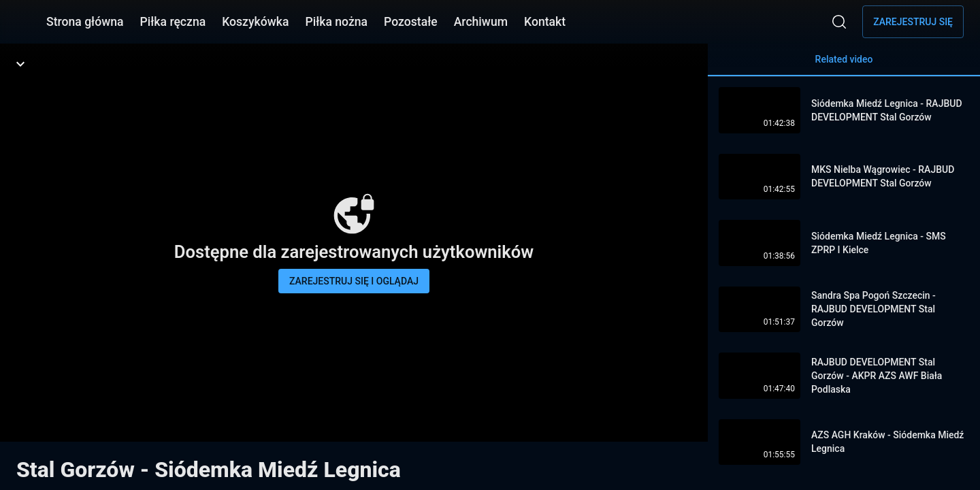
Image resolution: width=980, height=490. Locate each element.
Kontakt (545, 22)
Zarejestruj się (913, 22)
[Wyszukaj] (839, 22)
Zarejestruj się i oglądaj (354, 281)
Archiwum (481, 22)
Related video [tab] (844, 65)
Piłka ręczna (173, 22)
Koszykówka (255, 22)
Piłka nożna (336, 22)
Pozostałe (411, 22)
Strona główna (85, 22)
